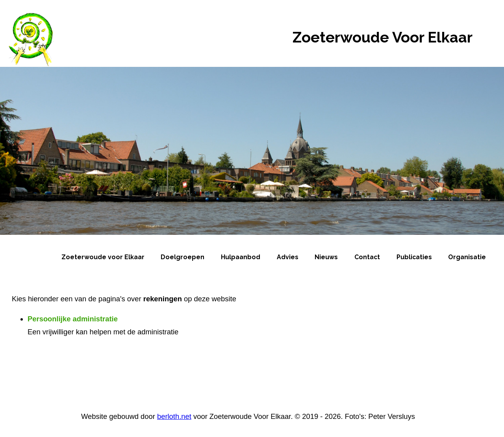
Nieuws (326, 257)
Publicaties (414, 257)
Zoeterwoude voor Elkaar (103, 257)
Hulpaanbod (241, 257)
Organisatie (467, 257)
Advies (288, 257)
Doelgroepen (183, 257)
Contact (367, 257)
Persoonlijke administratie (73, 319)
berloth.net (174, 416)
